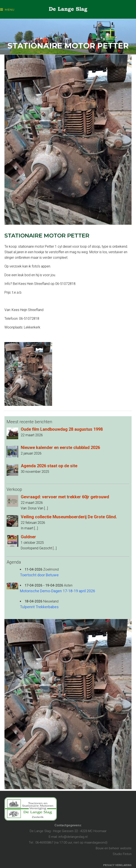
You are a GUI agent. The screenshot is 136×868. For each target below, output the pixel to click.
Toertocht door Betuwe (39, 575)
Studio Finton (122, 854)
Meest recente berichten (29, 422)
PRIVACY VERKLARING (117, 865)
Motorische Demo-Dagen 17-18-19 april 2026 (58, 591)
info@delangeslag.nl (73, 837)
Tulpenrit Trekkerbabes (39, 607)
